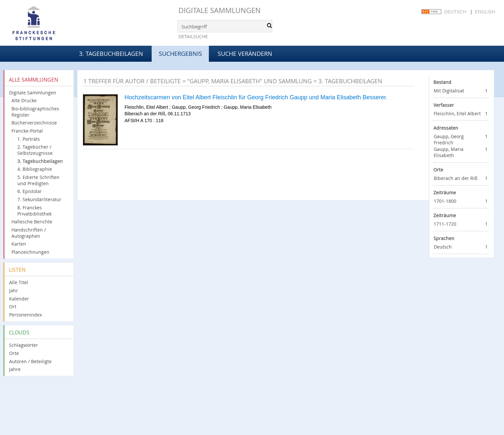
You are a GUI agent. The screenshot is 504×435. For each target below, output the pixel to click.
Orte (14, 353)
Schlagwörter (24, 345)
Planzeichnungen (30, 252)
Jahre (15, 369)
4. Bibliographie (35, 169)
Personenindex (25, 315)
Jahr (14, 290)
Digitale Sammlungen (220, 10)
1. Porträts (29, 139)
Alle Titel (19, 282)
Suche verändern (245, 54)
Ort (13, 306)
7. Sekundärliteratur (39, 199)
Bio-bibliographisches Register (35, 112)
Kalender (19, 299)
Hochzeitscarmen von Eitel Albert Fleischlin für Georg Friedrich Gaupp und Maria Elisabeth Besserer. (256, 97)
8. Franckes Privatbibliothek (34, 211)
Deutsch (455, 12)
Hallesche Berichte (32, 222)
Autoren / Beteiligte (30, 361)
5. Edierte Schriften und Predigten (38, 180)
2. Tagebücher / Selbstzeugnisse (35, 150)
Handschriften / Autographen (29, 233)
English (485, 12)
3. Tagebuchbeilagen (111, 54)
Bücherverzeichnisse (34, 123)
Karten (19, 244)
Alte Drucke (24, 100)
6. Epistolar (30, 191)
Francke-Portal (27, 131)
